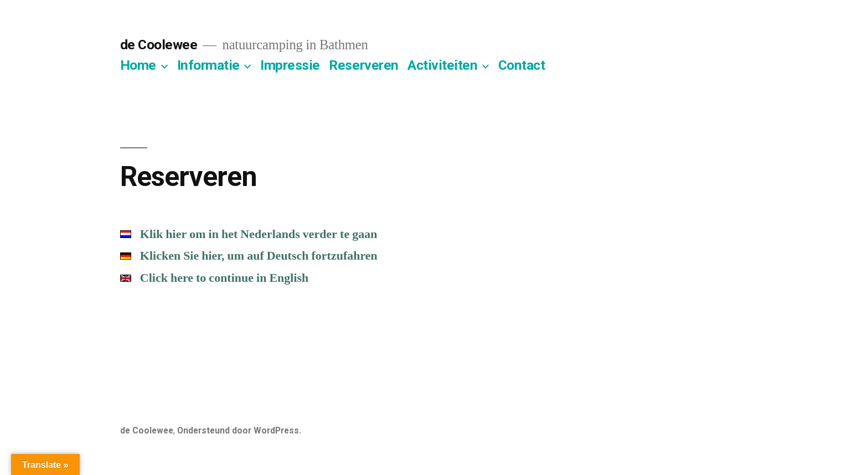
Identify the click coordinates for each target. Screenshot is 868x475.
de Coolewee (159, 45)
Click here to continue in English (215, 278)
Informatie (208, 65)
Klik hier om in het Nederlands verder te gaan (249, 234)
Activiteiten (442, 65)
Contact (522, 65)
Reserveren (363, 65)
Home (138, 65)
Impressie (290, 65)
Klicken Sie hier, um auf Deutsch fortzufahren (249, 256)
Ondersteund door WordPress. (239, 430)
